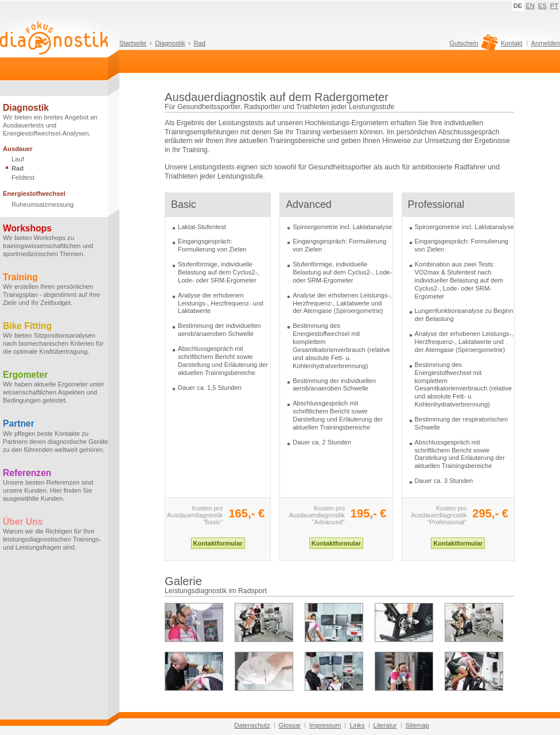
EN (530, 6)
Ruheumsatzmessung (42, 204)
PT (554, 6)
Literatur (385, 725)
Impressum (325, 725)
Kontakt (512, 43)
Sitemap (417, 725)
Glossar (290, 725)
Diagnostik (170, 43)
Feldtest (23, 177)
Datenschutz (252, 725)
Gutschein (472, 46)
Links (357, 725)
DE (518, 6)
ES (542, 6)
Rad (200, 43)
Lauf (18, 159)
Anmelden (546, 43)
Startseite (133, 43)
